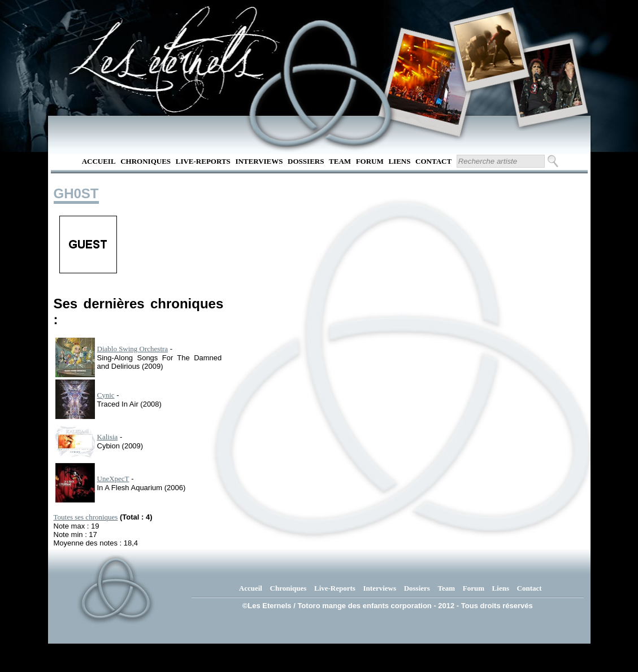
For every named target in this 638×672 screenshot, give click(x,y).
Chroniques (146, 161)
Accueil (99, 161)
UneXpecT (113, 479)
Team (340, 161)
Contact (433, 161)
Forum (370, 161)
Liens (399, 161)
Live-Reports (203, 161)
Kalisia (108, 437)
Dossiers (306, 161)
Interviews (259, 161)
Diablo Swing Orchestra (133, 349)
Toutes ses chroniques (86, 517)
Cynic (106, 395)
